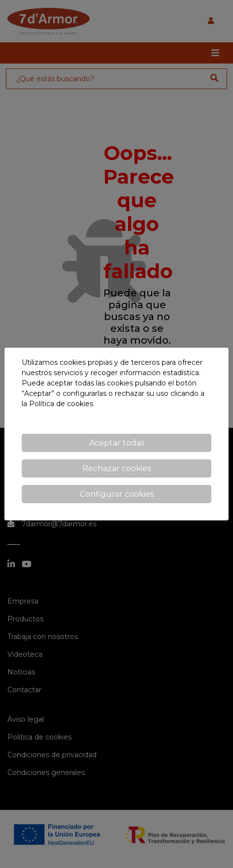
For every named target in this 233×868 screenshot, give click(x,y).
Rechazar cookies (116, 468)
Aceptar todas (117, 443)
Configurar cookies (117, 494)
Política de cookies (61, 404)
